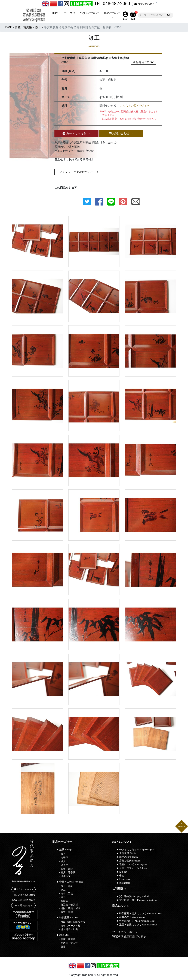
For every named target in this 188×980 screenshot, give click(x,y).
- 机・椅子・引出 (69, 929)
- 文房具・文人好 (69, 943)
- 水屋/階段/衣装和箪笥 (72, 922)
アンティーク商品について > (79, 172)
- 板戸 (62, 861)
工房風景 (128, 853)
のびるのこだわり (136, 849)
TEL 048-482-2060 (112, 4)
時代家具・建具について (140, 913)
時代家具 (69, 917)
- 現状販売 (65, 876)
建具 (66, 849)
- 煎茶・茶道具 (67, 939)
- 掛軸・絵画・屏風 (70, 908)
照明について (137, 921)
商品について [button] (112, 13)
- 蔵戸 (62, 854)
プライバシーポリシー (126, 932)
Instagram (125, 883)
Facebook (125, 879)
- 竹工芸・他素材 (69, 905)
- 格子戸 (64, 858)
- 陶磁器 (64, 901)
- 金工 (62, 890)
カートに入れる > (76, 133)
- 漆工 (62, 897)
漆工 (38, 27)
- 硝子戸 (64, 865)
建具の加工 (132, 917)
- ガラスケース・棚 (70, 926)
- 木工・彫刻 (66, 886)
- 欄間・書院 (66, 869)
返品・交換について (138, 925)
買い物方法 (134, 896)
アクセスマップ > (24, 889)
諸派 (64, 935)
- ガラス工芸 (66, 893)
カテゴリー (70, 15)
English (123, 872)
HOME (56, 13)
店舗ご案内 (130, 861)
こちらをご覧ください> (134, 106)
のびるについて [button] (90, 13)
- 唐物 (62, 947)
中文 (122, 875)
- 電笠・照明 (66, 912)
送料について (133, 864)
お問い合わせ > (144, 4)
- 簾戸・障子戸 (67, 872)
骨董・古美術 (23, 27)
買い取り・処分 (138, 900)
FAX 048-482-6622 (24, 900)
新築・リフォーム (133, 868)
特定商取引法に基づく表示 (129, 936)
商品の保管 (129, 857)
